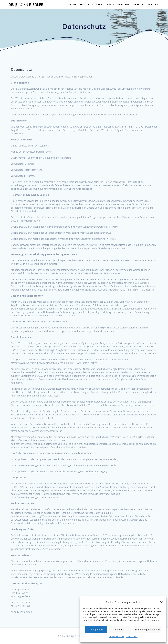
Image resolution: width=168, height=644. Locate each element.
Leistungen (95, 4)
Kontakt (154, 4)
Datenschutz (132, 637)
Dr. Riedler (26, 5)
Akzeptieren (96, 630)
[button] (161, 602)
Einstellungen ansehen (147, 630)
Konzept (124, 4)
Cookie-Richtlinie (117, 637)
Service (139, 4)
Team (110, 4)
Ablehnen (120, 630)
